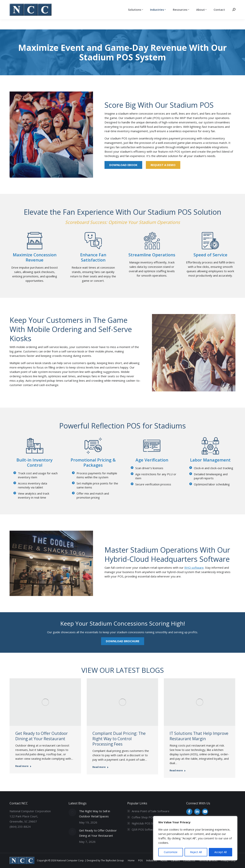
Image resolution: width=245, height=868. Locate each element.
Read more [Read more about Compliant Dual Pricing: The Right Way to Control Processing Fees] (100, 767)
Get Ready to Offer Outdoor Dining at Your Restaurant (42, 736)
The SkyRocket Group (112, 860)
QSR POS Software (144, 829)
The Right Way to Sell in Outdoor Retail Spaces (95, 814)
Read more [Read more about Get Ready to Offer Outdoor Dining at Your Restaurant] (23, 766)
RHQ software (194, 568)
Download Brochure (123, 641)
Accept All (220, 852)
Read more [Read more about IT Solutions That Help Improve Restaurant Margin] (178, 771)
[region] (195, 838)
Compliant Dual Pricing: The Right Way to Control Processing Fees (119, 739)
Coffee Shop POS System (148, 817)
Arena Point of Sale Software (151, 811)
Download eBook (123, 165)
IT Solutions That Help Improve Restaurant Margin (199, 736)
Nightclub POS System (146, 823)
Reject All (196, 852)
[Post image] (72, 812)
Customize (171, 852)
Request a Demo (163, 165)
